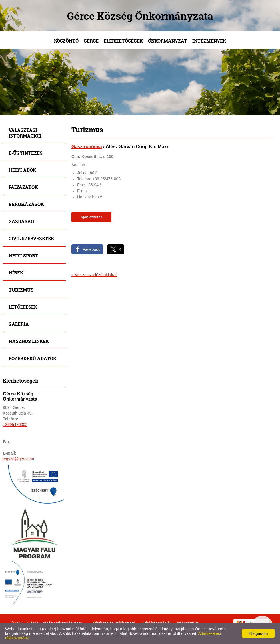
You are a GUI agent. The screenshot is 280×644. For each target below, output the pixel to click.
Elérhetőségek (123, 41)
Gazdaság (21, 221)
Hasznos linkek (29, 341)
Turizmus (21, 290)
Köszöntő (66, 41)
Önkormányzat (168, 41)
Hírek (16, 273)
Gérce (91, 41)
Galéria (19, 324)
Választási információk (25, 133)
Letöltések (23, 307)
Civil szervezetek (31, 238)
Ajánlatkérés (91, 217)
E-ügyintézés (26, 153)
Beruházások (26, 204)
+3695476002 (15, 425)
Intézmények (209, 41)
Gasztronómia (87, 147)
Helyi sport (23, 256)
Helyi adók (22, 170)
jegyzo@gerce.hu (18, 459)
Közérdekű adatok (32, 358)
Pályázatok (23, 187)
